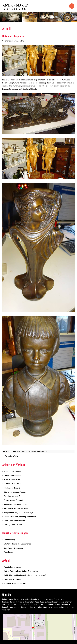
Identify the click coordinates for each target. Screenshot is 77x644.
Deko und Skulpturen (13, 36)
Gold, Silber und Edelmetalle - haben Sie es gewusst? (25, 575)
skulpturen (12, 452)
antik (19, 452)
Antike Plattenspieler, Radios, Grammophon (21, 571)
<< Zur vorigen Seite (10, 456)
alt (27, 452)
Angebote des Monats (13, 567)
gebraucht (32, 452)
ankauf (39, 452)
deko (23, 452)
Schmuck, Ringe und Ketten (15, 584)
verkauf (45, 452)
